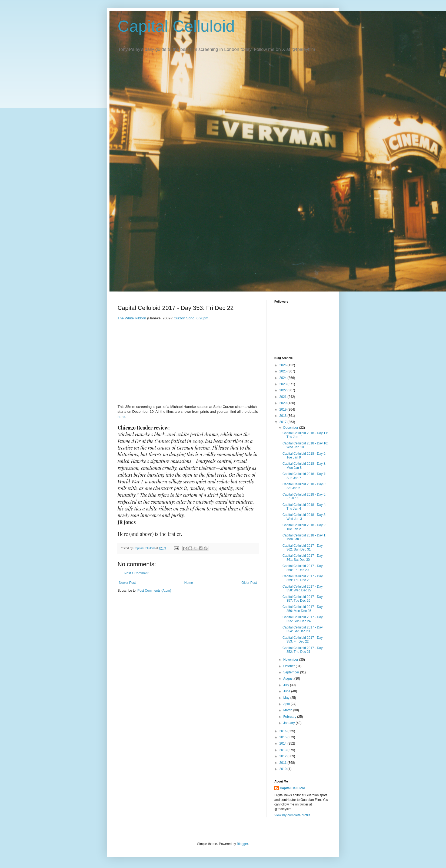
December (291, 428)
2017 (284, 422)
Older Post (249, 583)
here (121, 417)
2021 (284, 397)
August (289, 679)
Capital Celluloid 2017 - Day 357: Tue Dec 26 (303, 599)
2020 (284, 403)
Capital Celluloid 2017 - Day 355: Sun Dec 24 (303, 619)
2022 (284, 390)
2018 (284, 416)
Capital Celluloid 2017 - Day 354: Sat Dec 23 (303, 629)
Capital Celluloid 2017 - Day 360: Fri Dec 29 (303, 568)
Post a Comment (136, 573)
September (292, 672)
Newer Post (127, 583)
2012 (284, 756)
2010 (284, 769)
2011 (284, 763)
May (287, 698)
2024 (284, 378)
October (289, 666)
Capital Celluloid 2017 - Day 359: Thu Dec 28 (303, 578)
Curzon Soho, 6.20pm (191, 318)
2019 (284, 410)
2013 (284, 750)
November (291, 660)
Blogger (242, 844)
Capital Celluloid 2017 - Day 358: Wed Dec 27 (303, 588)
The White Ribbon (132, 318)
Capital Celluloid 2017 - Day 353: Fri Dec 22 (303, 640)
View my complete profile (292, 815)
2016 (284, 731)
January (289, 723)
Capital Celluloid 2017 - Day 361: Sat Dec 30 (303, 558)
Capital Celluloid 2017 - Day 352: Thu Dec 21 (303, 650)
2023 (284, 384)
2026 (284, 365)
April (287, 704)
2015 (284, 737)
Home (189, 583)
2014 (284, 743)
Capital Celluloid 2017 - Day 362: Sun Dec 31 (303, 548)
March (288, 710)
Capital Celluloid (176, 26)
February (290, 717)
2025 (284, 371)
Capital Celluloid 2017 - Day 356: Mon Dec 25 (303, 609)
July (287, 685)
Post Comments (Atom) (154, 591)
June (287, 691)
